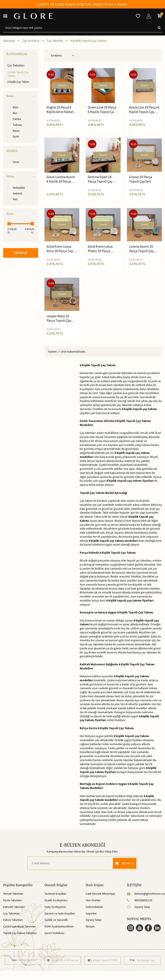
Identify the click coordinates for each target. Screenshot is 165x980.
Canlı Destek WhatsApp (100, 894)
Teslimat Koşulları (55, 894)
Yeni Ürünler (93, 900)
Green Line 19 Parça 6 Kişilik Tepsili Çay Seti (102, 110)
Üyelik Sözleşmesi (56, 900)
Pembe (14, 119)
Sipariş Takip (94, 920)
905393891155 (140, 900)
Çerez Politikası (54, 933)
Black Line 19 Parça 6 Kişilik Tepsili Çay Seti (144, 110)
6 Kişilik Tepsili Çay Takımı (18, 74)
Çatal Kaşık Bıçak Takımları (19, 926)
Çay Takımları (55, 41)
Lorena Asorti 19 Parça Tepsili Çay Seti (141, 249)
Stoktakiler (16, 188)
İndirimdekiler (95, 907)
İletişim (90, 926)
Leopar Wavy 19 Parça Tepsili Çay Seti (59, 318)
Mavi (13, 107)
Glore (13, 162)
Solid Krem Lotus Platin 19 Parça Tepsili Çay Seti (100, 249)
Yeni (12, 199)
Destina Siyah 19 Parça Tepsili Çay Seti (100, 179)
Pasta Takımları (13, 900)
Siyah (13, 136)
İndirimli (15, 194)
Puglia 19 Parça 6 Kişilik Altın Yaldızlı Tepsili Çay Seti (60, 110)
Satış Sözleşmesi (55, 907)
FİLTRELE (21, 253)
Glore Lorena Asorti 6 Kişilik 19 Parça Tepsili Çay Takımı (61, 179)
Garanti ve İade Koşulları (60, 913)
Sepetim (91, 913)
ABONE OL (123, 863)
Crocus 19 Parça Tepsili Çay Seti (140, 179)
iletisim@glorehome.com (144, 894)
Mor (12, 113)
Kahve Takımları (13, 920)
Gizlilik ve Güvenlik (56, 920)
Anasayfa (9, 41)
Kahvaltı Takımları (14, 907)
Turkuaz (15, 125)
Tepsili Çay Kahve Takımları (20, 933)
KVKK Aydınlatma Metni (59, 926)
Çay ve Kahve (31, 41)
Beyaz (14, 131)
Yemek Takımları (13, 894)
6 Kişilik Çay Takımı (18, 82)
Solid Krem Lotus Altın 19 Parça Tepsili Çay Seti (62, 249)
